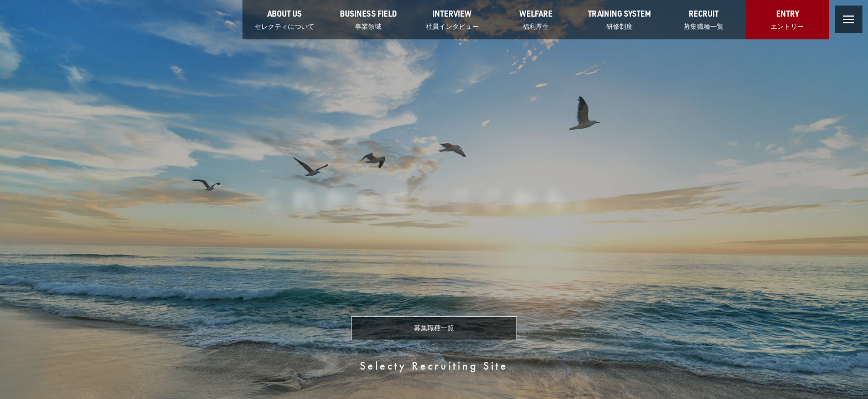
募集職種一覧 (434, 328)
